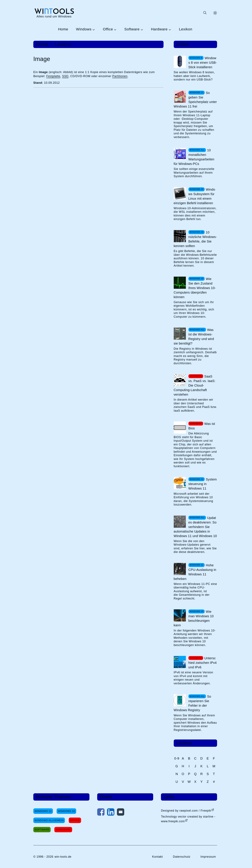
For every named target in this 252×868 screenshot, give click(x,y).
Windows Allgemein (49, 820)
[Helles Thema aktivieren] (215, 13)
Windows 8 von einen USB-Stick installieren (203, 63)
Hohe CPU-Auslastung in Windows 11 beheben (195, 572)
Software (132, 29)
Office (108, 29)
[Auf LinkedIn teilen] (111, 813)
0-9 (177, 758)
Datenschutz (182, 857)
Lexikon (186, 29)
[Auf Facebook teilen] (101, 813)
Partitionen (120, 76)
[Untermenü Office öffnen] (115, 29)
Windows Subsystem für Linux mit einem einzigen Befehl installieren (194, 196)
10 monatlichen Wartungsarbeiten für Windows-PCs (194, 157)
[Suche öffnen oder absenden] (205, 13)
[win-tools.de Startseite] (54, 13)
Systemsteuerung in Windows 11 (203, 484)
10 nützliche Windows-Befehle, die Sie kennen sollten (195, 239)
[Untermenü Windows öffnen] (93, 29)
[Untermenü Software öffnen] (141, 29)
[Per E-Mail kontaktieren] (121, 813)
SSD (65, 76)
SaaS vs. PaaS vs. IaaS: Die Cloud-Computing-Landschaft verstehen (195, 385)
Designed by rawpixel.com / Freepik (186, 811)
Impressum (208, 857)
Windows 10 (66, 811)
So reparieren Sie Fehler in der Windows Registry (192, 703)
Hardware (159, 29)
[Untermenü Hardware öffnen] (169, 29)
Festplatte (53, 76)
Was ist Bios (202, 426)
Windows (84, 29)
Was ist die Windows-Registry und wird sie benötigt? (194, 337)
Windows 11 (43, 811)
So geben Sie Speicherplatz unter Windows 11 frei (195, 100)
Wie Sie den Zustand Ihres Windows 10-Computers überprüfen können (195, 288)
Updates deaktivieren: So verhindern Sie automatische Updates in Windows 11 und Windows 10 (195, 527)
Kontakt (157, 857)
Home (63, 29)
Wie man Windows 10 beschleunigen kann (194, 618)
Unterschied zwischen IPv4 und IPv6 (203, 663)
